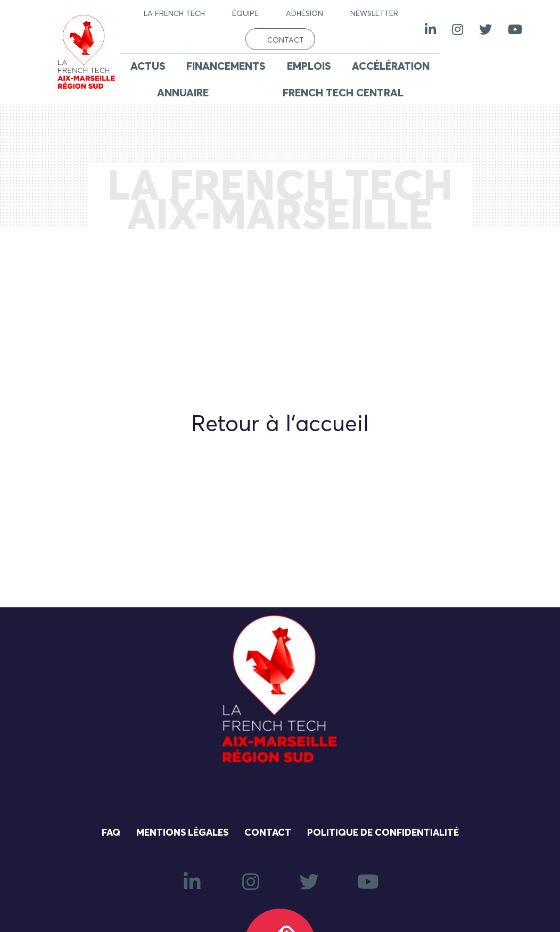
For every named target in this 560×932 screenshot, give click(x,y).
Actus (148, 67)
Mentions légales (182, 833)
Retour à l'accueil (280, 425)
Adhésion (304, 14)
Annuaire (183, 93)
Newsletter (374, 14)
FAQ (111, 833)
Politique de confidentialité (383, 833)
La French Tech (174, 14)
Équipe (245, 14)
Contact (286, 40)
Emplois (309, 67)
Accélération (391, 67)
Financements (226, 67)
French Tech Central (343, 93)
